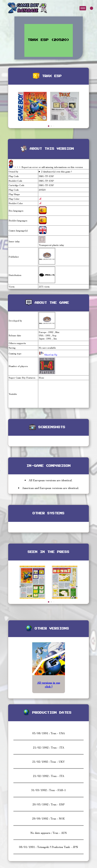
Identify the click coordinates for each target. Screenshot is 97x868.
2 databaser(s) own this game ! (57, 172)
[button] (49, 126)
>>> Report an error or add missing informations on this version (48, 167)
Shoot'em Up (50, 355)
